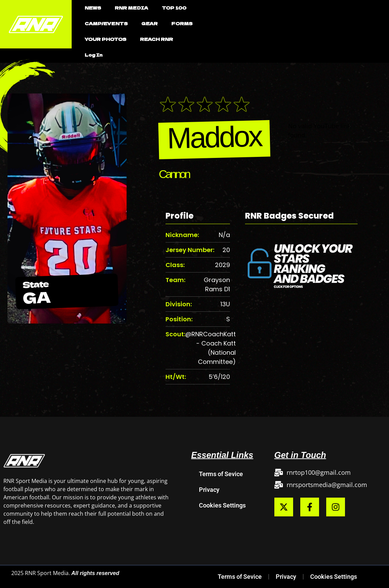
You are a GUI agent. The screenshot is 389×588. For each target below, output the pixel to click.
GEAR (149, 23)
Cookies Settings (222, 505)
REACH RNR (156, 39)
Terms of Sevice (221, 474)
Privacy (209, 490)
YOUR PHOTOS (105, 39)
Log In (93, 55)
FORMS (182, 23)
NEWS (93, 8)
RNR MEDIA (131, 8)
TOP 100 (174, 8)
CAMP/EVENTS (106, 23)
